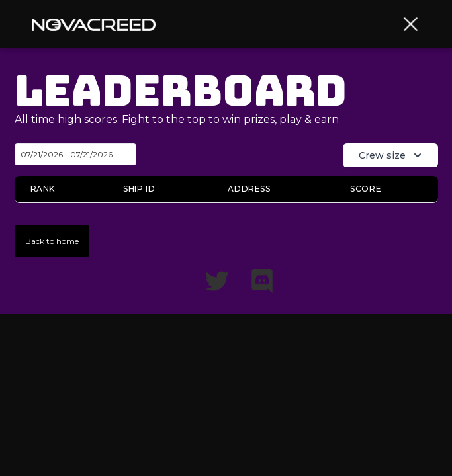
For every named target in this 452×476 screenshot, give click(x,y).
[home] (94, 24)
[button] (411, 24)
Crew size (391, 155)
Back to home (52, 241)
